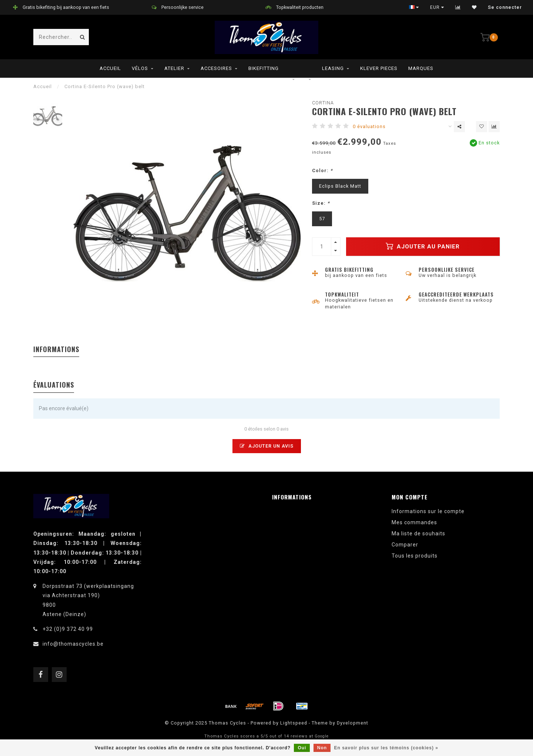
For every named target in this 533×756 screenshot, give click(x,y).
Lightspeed (294, 723)
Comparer (405, 545)
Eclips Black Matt (340, 186)
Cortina (323, 103)
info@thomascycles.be (73, 644)
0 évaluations (369, 126)
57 (322, 219)
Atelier (174, 68)
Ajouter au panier (423, 246)
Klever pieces (379, 68)
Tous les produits (415, 556)
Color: (322, 170)
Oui (302, 748)
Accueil (110, 68)
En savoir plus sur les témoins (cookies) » (386, 748)
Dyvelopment (353, 723)
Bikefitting (264, 68)
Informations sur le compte (428, 511)
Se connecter (505, 7)
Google (322, 736)
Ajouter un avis (267, 446)
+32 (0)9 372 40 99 (68, 629)
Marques (421, 68)
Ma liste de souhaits (418, 533)
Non (322, 748)
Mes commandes (414, 522)
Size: (321, 203)
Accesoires (216, 68)
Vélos (140, 68)
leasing (333, 68)
